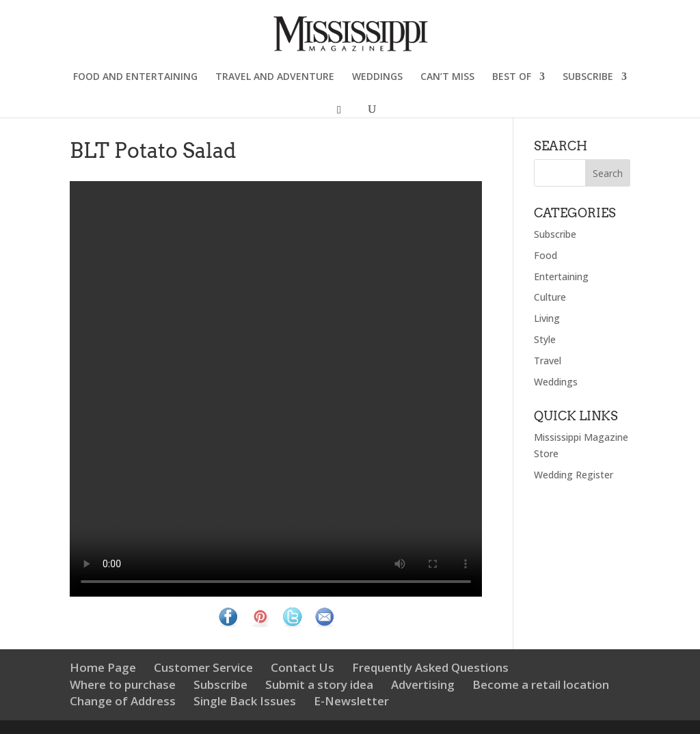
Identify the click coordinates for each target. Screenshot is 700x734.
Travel (548, 361)
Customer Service (203, 667)
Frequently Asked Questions (430, 667)
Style (545, 339)
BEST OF (512, 77)
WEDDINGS (377, 77)
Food (546, 255)
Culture (550, 297)
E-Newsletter (351, 701)
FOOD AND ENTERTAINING (135, 77)
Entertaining (561, 276)
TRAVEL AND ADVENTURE (275, 77)
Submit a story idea (319, 684)
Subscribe (555, 234)
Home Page (103, 667)
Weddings (556, 382)
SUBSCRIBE (588, 77)
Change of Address (123, 701)
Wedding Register (574, 475)
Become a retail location (541, 684)
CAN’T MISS (447, 77)
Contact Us (302, 667)
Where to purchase (123, 684)
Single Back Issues (245, 701)
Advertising (423, 684)
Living (547, 318)
